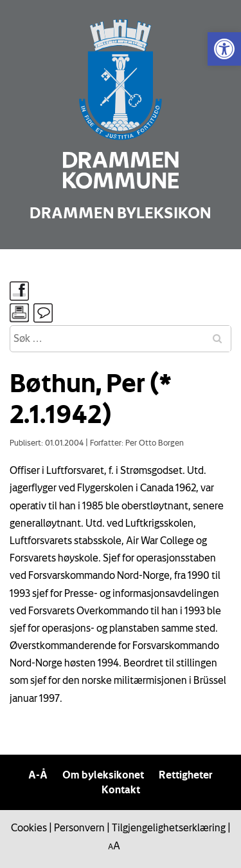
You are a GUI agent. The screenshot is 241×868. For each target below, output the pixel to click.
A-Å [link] (38, 775)
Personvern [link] (79, 827)
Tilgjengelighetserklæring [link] (169, 827)
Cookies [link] (29, 827)
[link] (224, 49)
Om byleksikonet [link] (103, 775)
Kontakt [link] (121, 789)
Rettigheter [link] (186, 775)
